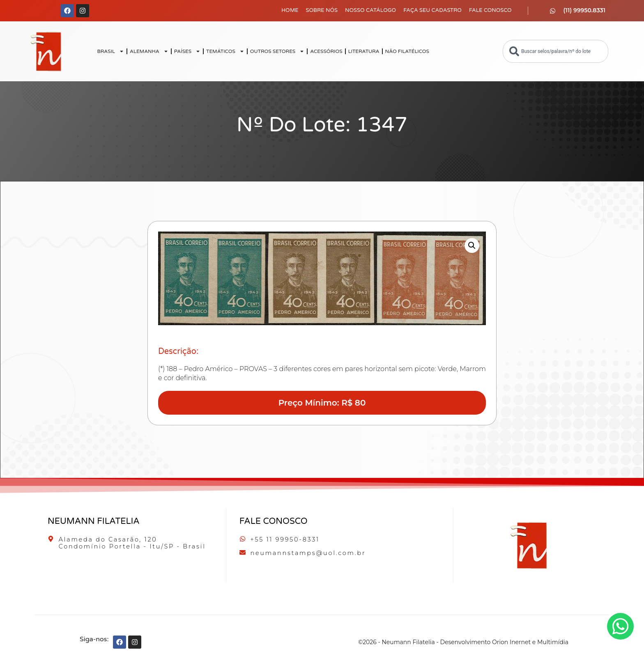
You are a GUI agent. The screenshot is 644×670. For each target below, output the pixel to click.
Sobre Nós (322, 10)
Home (290, 10)
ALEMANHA (149, 51)
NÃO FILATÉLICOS (407, 51)
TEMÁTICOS (225, 51)
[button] (472, 246)
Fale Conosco (490, 10)
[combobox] (555, 51)
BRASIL (110, 51)
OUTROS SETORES (277, 51)
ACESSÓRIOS (326, 51)
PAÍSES (187, 51)
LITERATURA (364, 51)
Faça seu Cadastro (432, 10)
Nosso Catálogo (370, 10)
